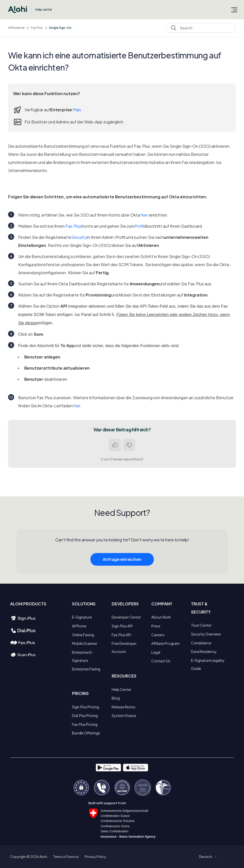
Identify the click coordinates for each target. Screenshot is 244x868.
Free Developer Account (124, 647)
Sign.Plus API (122, 626)
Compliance (201, 643)
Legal (156, 652)
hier (144, 215)
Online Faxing (83, 635)
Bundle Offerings (86, 733)
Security (79, 237)
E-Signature (82, 617)
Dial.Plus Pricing (85, 715)
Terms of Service (66, 857)
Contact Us (161, 661)
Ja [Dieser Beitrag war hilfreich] (115, 445)
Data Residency (204, 651)
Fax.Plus (37, 28)
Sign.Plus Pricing (86, 707)
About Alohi (161, 617)
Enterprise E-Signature (83, 656)
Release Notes (124, 707)
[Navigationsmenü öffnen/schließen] (234, 10)
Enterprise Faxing (86, 669)
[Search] (201, 28)
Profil (139, 226)
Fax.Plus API (121, 635)
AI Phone (79, 626)
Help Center (121, 689)
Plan (77, 110)
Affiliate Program (165, 643)
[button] (208, 857)
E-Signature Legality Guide (208, 664)
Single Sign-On (60, 28)
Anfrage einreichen (122, 570)
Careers (158, 635)
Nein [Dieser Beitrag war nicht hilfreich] (129, 445)
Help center (44, 9)
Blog (116, 698)
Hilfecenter (16, 28)
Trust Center (201, 625)
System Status (124, 715)
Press (156, 626)
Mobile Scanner (85, 643)
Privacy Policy (95, 857)
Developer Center (126, 617)
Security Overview (206, 634)
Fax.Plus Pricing (85, 724)
